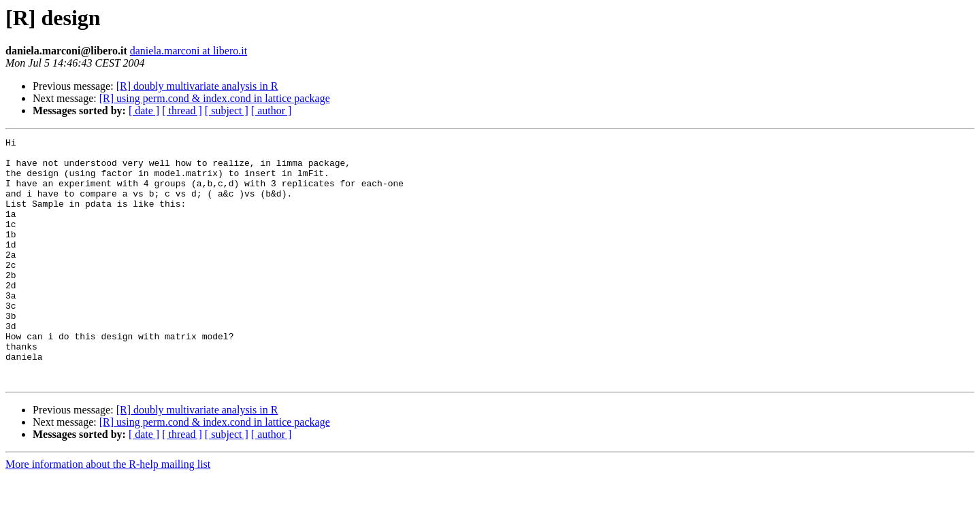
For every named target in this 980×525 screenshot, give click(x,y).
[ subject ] (227, 111)
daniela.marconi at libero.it (189, 51)
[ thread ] (182, 111)
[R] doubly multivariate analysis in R (197, 86)
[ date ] (144, 111)
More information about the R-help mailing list (108, 513)
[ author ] (272, 111)
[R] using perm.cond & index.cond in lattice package (215, 98)
